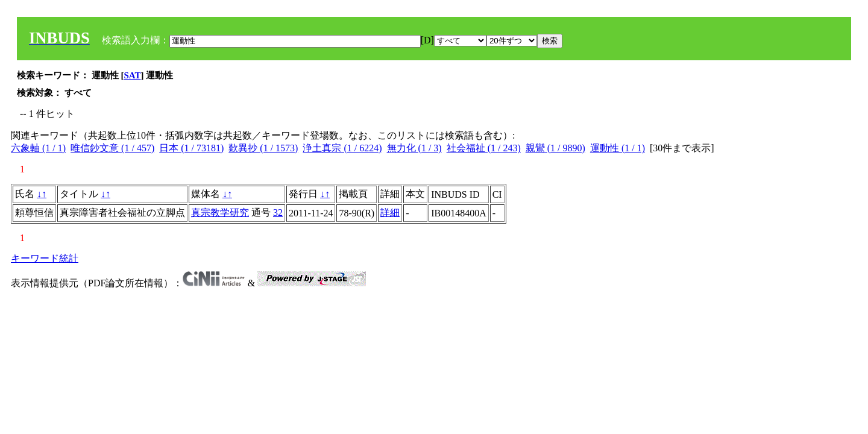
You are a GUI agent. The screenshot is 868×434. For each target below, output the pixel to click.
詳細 (390, 212)
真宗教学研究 (220, 212)
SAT (133, 75)
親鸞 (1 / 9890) (555, 148)
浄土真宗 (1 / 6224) (342, 148)
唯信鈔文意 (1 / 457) (112, 148)
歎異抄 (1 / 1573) (263, 148)
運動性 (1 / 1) (618, 148)
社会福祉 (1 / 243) (484, 148)
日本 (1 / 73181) (191, 148)
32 (278, 212)
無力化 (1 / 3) (414, 148)
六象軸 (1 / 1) (38, 148)
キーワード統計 (45, 258)
